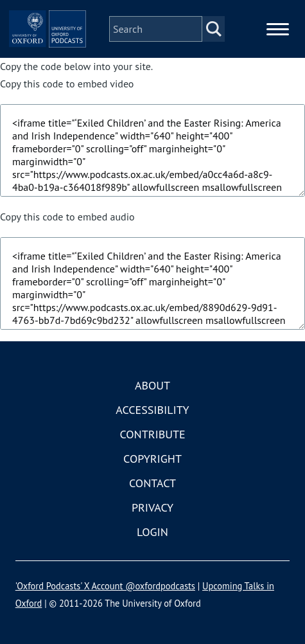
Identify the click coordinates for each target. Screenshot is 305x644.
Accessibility (152, 410)
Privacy (152, 507)
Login (152, 532)
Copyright (152, 459)
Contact (152, 483)
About (152, 385)
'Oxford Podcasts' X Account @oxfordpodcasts (105, 586)
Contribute (152, 434)
